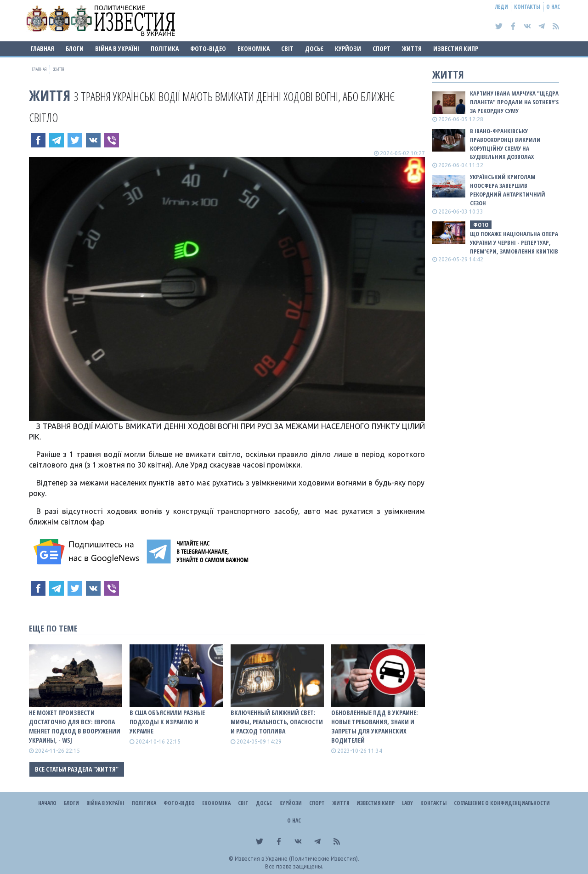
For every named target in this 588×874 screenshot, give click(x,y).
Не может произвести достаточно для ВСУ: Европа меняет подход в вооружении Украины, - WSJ (75, 726)
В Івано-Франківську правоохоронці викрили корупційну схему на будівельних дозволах (505, 144)
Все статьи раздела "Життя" (77, 769)
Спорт (382, 48)
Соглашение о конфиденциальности (502, 803)
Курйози (348, 48)
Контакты (527, 7)
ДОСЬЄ (314, 48)
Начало (47, 803)
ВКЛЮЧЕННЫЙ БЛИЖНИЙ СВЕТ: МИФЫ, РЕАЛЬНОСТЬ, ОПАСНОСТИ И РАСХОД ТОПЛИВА (277, 722)
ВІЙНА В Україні (117, 48)
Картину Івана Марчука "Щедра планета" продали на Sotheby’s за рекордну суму (514, 102)
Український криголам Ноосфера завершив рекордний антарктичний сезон (508, 190)
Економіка (254, 48)
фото (481, 225)
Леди (502, 7)
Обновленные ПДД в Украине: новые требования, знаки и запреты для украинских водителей (375, 726)
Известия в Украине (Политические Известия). (297, 859)
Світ (287, 48)
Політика (165, 48)
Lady (407, 803)
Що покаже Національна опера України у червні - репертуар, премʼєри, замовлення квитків (514, 242)
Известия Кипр (456, 48)
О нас (553, 7)
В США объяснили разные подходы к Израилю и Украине (167, 722)
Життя (412, 48)
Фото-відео (208, 48)
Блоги (75, 48)
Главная (42, 48)
